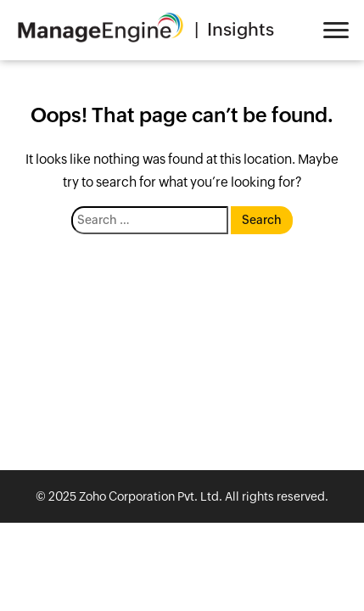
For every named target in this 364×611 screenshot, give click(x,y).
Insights (241, 30)
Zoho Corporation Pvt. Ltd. (151, 496)
